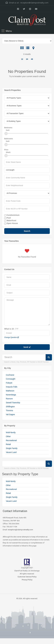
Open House (11, 223)
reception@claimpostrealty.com (34, 3)
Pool (7, 218)
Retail (8, 444)
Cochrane (10, 375)
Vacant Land (11, 452)
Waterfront (10, 221)
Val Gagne (10, 414)
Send (27, 347)
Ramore (9, 399)
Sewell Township (13, 403)
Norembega (11, 395)
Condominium (12, 215)
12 (22, 59)
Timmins (9, 411)
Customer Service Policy (27, 577)
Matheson (10, 391)
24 (27, 59)
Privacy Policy (27, 580)
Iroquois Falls (12, 387)
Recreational (11, 440)
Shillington (10, 407)
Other (8, 436)
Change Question (12, 337)
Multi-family (11, 432)
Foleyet (9, 383)
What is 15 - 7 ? (11, 329)
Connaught (11, 379)
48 (32, 59)
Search (27, 231)
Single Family (12, 448)
